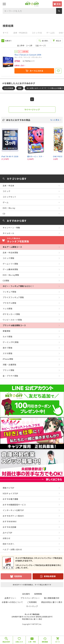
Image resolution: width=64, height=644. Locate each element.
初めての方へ (8, 544)
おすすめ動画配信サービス (14, 505)
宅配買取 (18, 576)
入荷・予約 (32, 642)
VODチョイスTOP (10, 493)
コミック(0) (37, 33)
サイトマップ (32, 606)
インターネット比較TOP (13, 510)
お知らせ (7, 538)
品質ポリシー (10, 598)
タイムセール (8, 233)
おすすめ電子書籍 (10, 499)
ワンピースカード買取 (12, 320)
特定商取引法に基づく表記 (32, 619)
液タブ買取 (7, 348)
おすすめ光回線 (9, 527)
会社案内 (26, 594)
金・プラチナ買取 (10, 376)
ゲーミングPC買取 (11, 342)
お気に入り (19, 642)
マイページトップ (32, 110)
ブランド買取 (8, 370)
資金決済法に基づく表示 (52, 602)
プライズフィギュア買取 (13, 297)
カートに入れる (36, 71)
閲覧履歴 (45, 642)
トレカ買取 (7, 309)
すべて (6, 33)
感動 (20, 88)
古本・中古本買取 (10, 253)
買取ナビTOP (8, 488)
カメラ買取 (7, 337)
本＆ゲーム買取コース (12, 247)
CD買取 (6, 281)
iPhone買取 (8, 359)
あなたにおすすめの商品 (34, 120)
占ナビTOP (7, 533)
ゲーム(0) (51, 33)
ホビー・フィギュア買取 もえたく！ (18, 286)
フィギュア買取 (9, 292)
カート (58, 642)
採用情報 (38, 594)
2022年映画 (9, 88)
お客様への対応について (12, 602)
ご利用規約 (32, 602)
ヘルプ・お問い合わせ (12, 549)
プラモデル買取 (9, 303)
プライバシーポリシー (30, 598)
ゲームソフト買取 (10, 264)
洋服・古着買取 (9, 365)
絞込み (59, 41)
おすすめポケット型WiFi (13, 516)
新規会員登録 (50, 576)
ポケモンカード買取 (11, 314)
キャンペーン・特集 (11, 228)
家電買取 (7, 331)
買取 (59, 4)
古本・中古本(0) (20, 33)
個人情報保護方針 (52, 598)
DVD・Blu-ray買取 (11, 275)
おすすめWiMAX (10, 521)
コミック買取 (8, 258)
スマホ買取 (7, 353)
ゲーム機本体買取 (10, 269)
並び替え (45, 41)
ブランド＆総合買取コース (14, 325)
